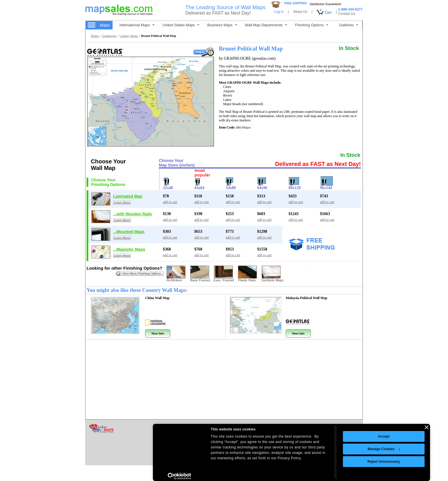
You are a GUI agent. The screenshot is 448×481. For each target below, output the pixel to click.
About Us (300, 12)
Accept (316, 436)
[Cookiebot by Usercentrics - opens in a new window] (112, 476)
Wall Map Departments (266, 25)
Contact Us (347, 14)
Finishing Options (312, 25)
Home (95, 36)
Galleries (349, 25)
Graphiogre (110, 36)
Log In (279, 12)
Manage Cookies (317, 449)
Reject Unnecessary (316, 462)
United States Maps (181, 25)
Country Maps (129, 36)
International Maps (137, 25)
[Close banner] (359, 427)
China (157, 298)
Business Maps (222, 25)
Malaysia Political (306, 298)
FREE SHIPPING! (296, 3)
